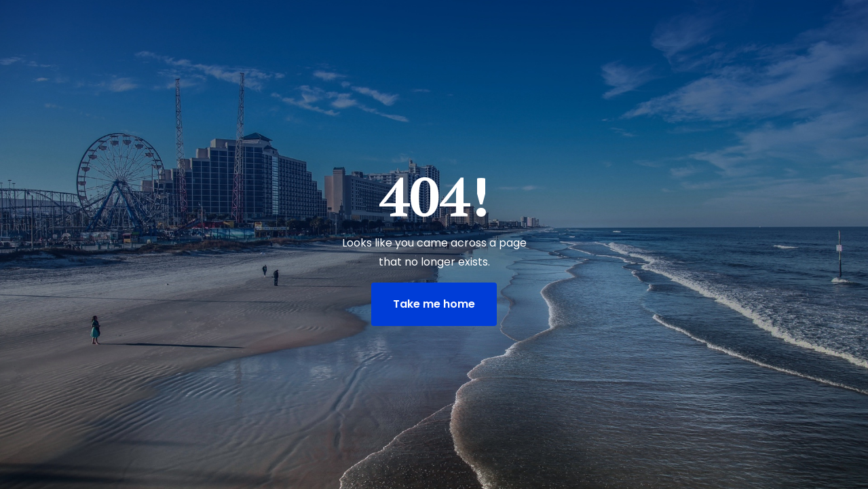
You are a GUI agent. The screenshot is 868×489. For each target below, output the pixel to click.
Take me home (434, 304)
